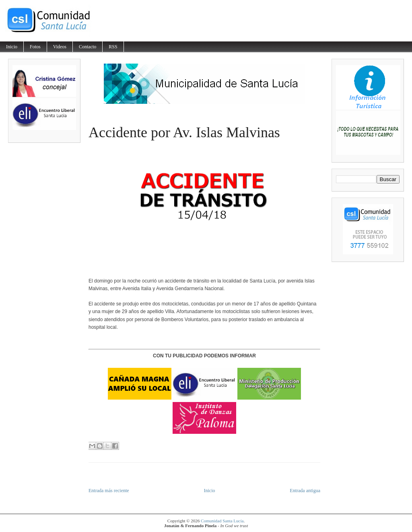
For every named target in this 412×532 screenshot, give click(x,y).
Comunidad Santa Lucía (222, 521)
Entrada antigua (305, 491)
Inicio (12, 47)
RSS (113, 47)
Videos (60, 47)
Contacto (88, 47)
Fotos (35, 47)
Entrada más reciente (109, 491)
